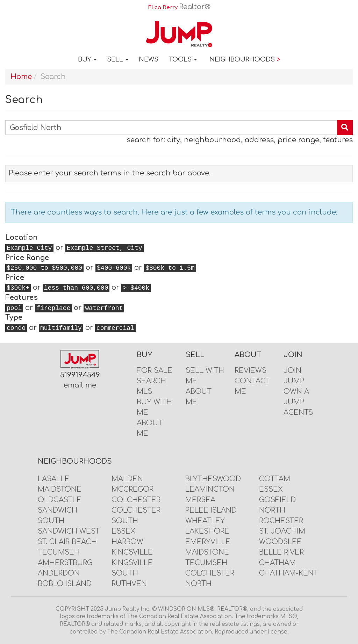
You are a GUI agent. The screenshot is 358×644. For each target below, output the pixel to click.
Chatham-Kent (289, 573)
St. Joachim (282, 531)
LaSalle (54, 479)
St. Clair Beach (67, 542)
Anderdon (59, 573)
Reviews (250, 371)
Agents (298, 413)
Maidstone (60, 489)
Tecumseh (59, 552)
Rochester (281, 521)
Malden (127, 479)
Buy (87, 59)
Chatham (277, 563)
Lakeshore (207, 531)
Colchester (136, 500)
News (149, 59)
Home (21, 77)
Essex (123, 531)
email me (80, 385)
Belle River (281, 552)
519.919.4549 (80, 375)
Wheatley (205, 521)
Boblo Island (65, 584)
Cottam (275, 479)
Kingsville (132, 552)
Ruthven (129, 584)
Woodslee (280, 542)
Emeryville (208, 542)
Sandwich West (69, 531)
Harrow (127, 542)
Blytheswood (213, 479)
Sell (118, 59)
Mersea (200, 500)
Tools (183, 59)
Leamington (210, 489)
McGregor (133, 489)
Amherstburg (65, 563)
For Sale (155, 371)
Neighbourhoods (245, 59)
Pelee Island (211, 510)
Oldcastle (60, 500)
